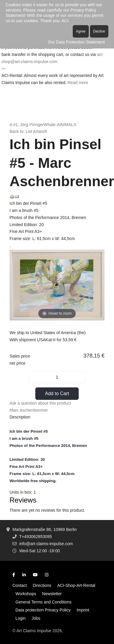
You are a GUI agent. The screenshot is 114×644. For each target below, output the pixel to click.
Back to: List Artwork (28, 131)
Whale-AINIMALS (60, 125)
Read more (78, 83)
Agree (81, 31)
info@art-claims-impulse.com (46, 544)
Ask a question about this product (40, 403)
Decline (99, 31)
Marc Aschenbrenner (29, 410)
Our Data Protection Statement (76, 42)
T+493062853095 (36, 537)
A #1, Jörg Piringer (27, 125)
